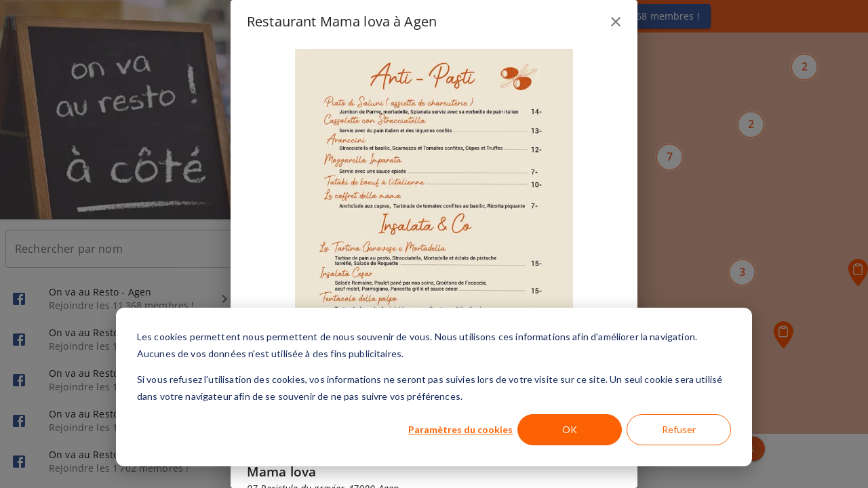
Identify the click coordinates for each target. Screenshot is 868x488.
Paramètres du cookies (460, 429)
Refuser (679, 429)
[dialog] (434, 387)
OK (570, 429)
